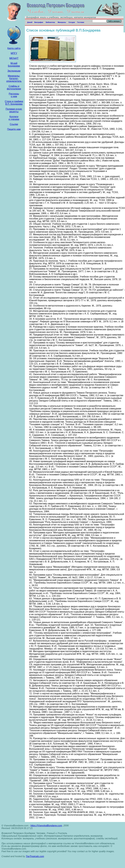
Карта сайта (14, 48)
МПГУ (14, 53)
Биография (39, 22)
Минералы (62, 22)
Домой (30, 22)
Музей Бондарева (14, 65)
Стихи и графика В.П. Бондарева (14, 103)
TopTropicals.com (35, 856)
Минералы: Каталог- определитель (14, 78)
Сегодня (72, 22)
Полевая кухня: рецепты (14, 110)
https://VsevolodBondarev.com (46, 826)
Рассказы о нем (14, 95)
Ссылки (14, 124)
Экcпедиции (14, 71)
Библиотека (50, 22)
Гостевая (81, 22)
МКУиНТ (14, 58)
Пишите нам (14, 129)
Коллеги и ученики (14, 118)
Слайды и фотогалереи (14, 87)
